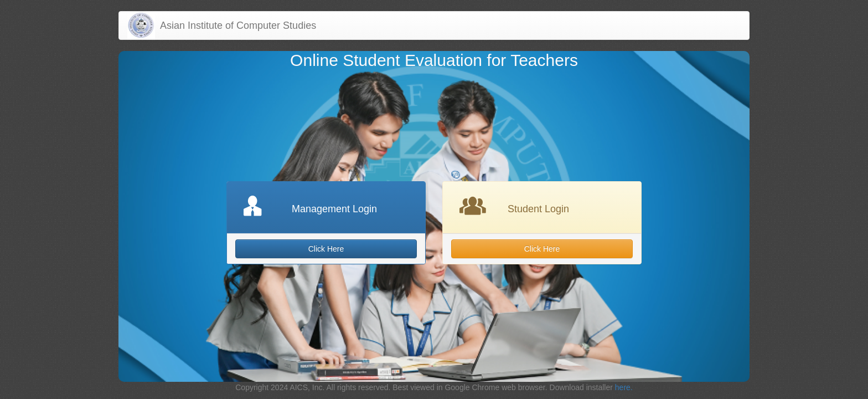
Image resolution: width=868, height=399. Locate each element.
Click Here (326, 249)
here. (624, 387)
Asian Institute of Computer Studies (236, 25)
